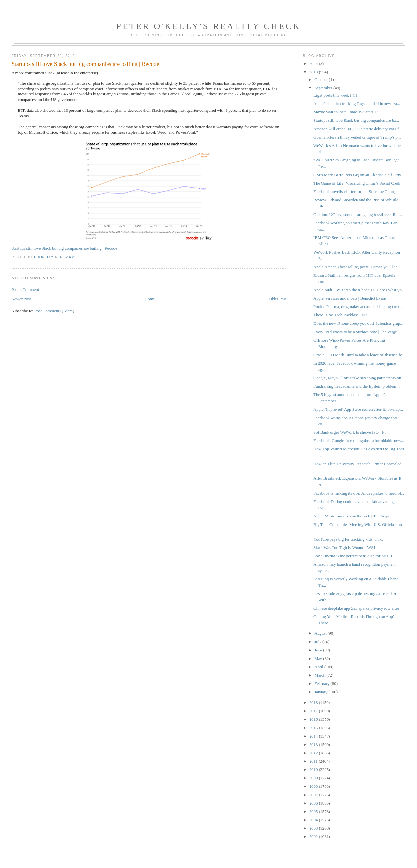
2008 (314, 786)
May (319, 658)
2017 (314, 711)
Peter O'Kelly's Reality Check (208, 26)
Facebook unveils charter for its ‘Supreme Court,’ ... (357, 192)
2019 (314, 72)
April (319, 667)
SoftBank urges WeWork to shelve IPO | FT (350, 432)
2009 (314, 778)
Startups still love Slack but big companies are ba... (356, 120)
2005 (314, 811)
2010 (314, 770)
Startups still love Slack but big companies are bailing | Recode (64, 248)
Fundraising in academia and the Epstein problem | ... (358, 386)
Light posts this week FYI (335, 95)
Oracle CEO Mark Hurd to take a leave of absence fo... (359, 355)
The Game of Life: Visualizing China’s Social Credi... (358, 183)
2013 (314, 744)
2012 (314, 753)
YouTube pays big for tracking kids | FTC (348, 539)
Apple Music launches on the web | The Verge (352, 516)
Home (150, 299)
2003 (314, 828)
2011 (314, 761)
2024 (314, 64)
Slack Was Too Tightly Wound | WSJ (344, 548)
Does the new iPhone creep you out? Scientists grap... (358, 323)
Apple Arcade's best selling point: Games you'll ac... (357, 267)
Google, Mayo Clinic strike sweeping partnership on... (359, 378)
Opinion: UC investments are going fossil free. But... (358, 214)
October (322, 79)
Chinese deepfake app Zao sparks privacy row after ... (358, 608)
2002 (314, 837)
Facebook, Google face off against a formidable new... (359, 441)
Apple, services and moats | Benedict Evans (350, 298)
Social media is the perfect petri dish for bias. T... (354, 556)
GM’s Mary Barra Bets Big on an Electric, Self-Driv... (359, 175)
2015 (314, 728)
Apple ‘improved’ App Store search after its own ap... (358, 409)
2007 (314, 795)
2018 (314, 703)
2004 (314, 820)
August (321, 633)
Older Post (278, 299)
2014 (314, 736)
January (321, 692)
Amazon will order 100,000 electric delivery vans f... (358, 129)
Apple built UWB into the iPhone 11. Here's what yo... (359, 290)
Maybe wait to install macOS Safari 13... (347, 112)
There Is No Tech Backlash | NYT (342, 315)
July (318, 642)
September (324, 88)
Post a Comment (25, 289)
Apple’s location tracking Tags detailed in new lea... (357, 104)
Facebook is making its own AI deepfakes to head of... (359, 493)
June (319, 650)
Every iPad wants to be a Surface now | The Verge (355, 332)
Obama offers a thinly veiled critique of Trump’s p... (357, 137)
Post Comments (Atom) (54, 311)
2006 (314, 803)
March (320, 675)
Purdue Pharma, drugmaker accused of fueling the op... (359, 307)
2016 (314, 719)
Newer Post (21, 299)
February (322, 684)
